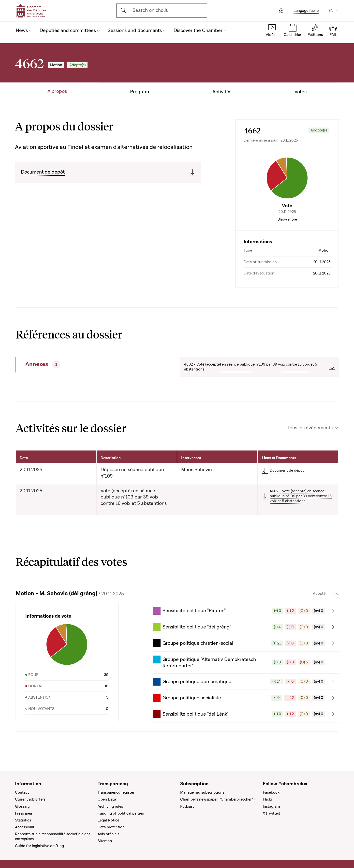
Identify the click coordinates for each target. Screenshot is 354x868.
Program (140, 92)
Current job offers (30, 799)
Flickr (267, 799)
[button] (246, 611)
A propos (57, 91)
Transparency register (116, 792)
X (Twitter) (271, 813)
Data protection (111, 827)
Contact (22, 792)
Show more (287, 219)
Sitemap (105, 841)
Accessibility (26, 827)
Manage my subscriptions (202, 792)
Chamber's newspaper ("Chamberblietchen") (217, 799)
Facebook (271, 792)
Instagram (271, 806)
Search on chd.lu (151, 10)
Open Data (107, 799)
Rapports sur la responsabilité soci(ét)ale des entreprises (53, 836)
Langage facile (306, 11)
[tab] (81, 365)
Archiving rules (110, 806)
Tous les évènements (310, 428)
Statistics (23, 820)
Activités (222, 92)
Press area (23, 813)
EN (331, 11)
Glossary (22, 806)
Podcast (187, 806)
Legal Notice (108, 820)
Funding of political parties (121, 813)
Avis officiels (108, 834)
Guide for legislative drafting (39, 846)
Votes (301, 92)
